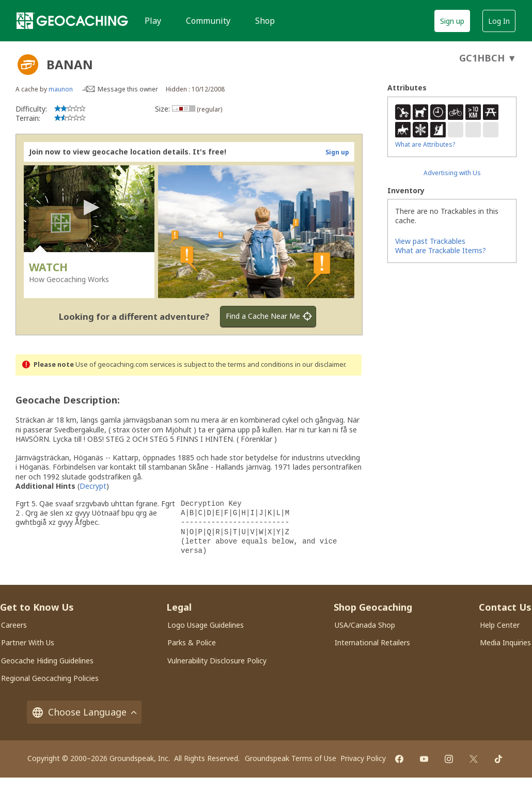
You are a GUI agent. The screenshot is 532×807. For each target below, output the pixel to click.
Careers (14, 625)
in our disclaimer (320, 364)
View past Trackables (430, 241)
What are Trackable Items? (441, 250)
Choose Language (84, 712)
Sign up (452, 21)
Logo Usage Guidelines (206, 625)
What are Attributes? (425, 144)
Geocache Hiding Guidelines (47, 661)
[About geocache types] (28, 65)
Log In (499, 21)
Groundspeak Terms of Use (291, 758)
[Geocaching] (72, 21)
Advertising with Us (452, 173)
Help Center (500, 625)
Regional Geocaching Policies (50, 678)
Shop (265, 21)
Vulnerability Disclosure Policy (217, 661)
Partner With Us (28, 642)
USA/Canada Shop (365, 625)
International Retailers (372, 642)
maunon (61, 89)
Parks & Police (192, 642)
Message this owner (128, 89)
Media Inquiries (505, 642)
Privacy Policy (363, 758)
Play (153, 21)
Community (208, 21)
